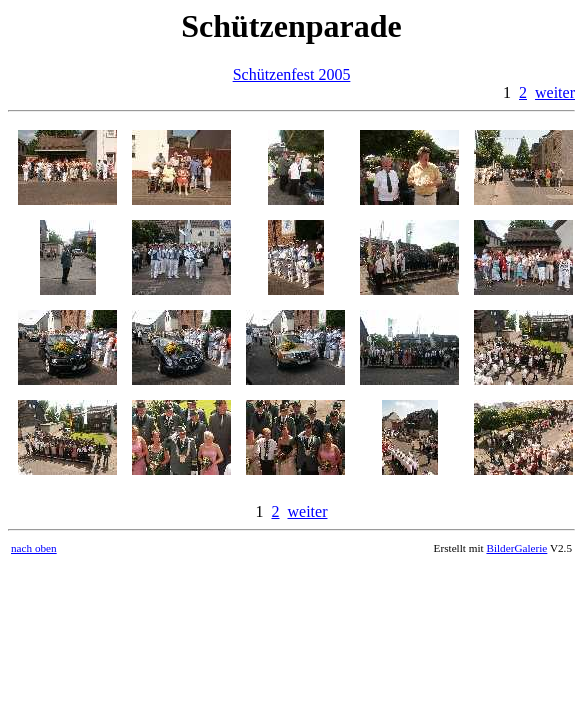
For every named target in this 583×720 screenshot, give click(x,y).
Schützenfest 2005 (292, 74)
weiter (555, 92)
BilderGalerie (516, 548)
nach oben (34, 548)
